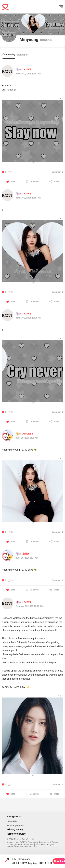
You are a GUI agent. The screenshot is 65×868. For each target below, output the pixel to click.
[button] (33, 162)
